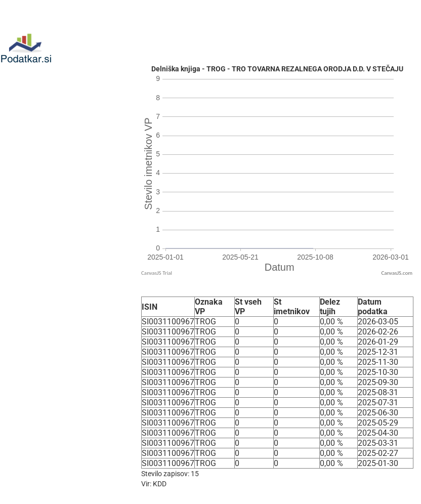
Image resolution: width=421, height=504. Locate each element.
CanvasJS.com (397, 273)
